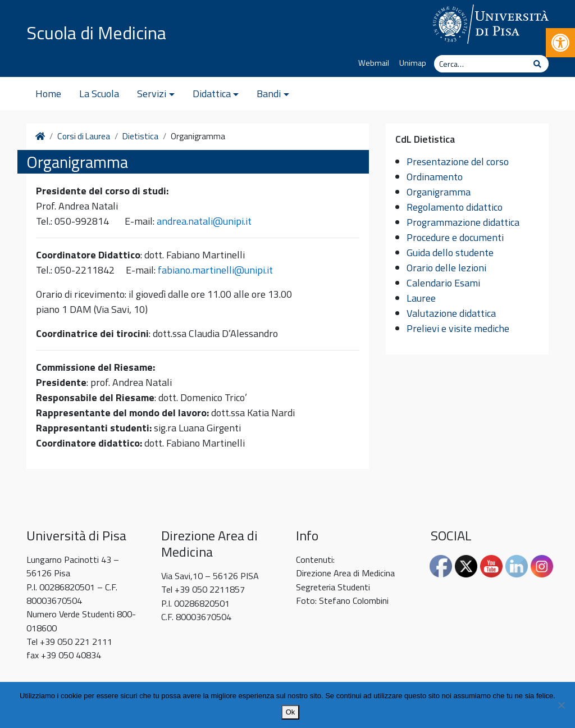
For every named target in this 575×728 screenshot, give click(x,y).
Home (48, 94)
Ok (291, 712)
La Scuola (99, 94)
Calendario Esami (443, 283)
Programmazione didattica (463, 222)
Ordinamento (435, 177)
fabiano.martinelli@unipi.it (215, 270)
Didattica (212, 94)
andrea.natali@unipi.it (204, 221)
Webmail (374, 63)
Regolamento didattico (455, 207)
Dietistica (140, 136)
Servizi (152, 94)
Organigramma (439, 192)
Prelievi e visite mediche (458, 328)
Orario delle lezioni (446, 268)
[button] (560, 43)
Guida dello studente (450, 252)
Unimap (413, 63)
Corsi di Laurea (84, 136)
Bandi (269, 94)
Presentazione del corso (458, 161)
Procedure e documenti (455, 237)
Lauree (421, 298)
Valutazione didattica (451, 313)
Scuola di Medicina (96, 33)
